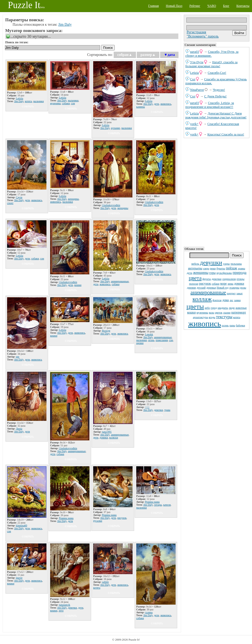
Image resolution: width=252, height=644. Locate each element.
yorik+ (194, 124)
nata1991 (107, 432)
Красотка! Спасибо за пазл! (226, 134)
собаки (216, 284)
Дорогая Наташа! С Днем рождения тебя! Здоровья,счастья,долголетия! (216, 115)
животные (241, 308)
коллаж (202, 299)
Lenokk (149, 334)
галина (149, 612)
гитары (158, 505)
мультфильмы (224, 273)
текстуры (224, 317)
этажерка (234, 288)
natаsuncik (65, 605)
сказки (227, 313)
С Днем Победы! (215, 96)
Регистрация (196, 32)
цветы (195, 307)
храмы (241, 268)
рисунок (205, 283)
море (224, 284)
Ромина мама (66, 518)
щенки (140, 343)
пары (232, 325)
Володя (106, 331)
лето (61, 611)
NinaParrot (197, 90)
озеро (206, 268)
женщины (201, 273)
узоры (226, 264)
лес (232, 300)
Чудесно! (219, 90)
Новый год (222, 288)
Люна (19, 429)
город (214, 308)
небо (207, 308)
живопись (205, 324)
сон (73, 103)
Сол (193, 79)
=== (147, 407)
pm (18, 357)
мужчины (202, 312)
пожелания (162, 340)
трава (167, 410)
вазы (212, 313)
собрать (28, 106)
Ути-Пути (197, 62)
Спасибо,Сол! (217, 73)
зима (230, 284)
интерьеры (195, 268)
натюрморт (239, 312)
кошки (191, 312)
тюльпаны (236, 264)
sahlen (106, 582)
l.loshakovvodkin (111, 205)
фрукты (207, 279)
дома (226, 300)
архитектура (200, 317)
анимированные (208, 292)
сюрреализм (229, 279)
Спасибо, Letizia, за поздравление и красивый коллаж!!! (210, 105)
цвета (195, 278)
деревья (211, 287)
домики (239, 284)
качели (167, 505)
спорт (10, 203)
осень (225, 325)
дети (189, 273)
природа (239, 273)
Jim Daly (65, 25)
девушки (211, 263)
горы (212, 273)
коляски (114, 438)
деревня (191, 288)
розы (243, 287)
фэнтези (217, 300)
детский (201, 288)
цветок (219, 313)
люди (232, 308)
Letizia (194, 73)
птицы (240, 279)
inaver (19, 578)
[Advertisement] (217, 192)
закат (240, 293)
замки (237, 300)
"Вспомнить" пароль (203, 36)
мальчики (39, 101)
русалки (98, 521)
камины (141, 107)
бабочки (241, 325)
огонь (151, 340)
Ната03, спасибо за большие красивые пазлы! (211, 64)
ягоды (212, 317)
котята (237, 317)
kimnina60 (22, 525)
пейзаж (232, 268)
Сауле (19, 197)
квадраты (223, 308)
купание (116, 128)
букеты (221, 268)
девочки (217, 279)
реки (213, 268)
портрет (231, 293)
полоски (194, 284)
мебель (195, 264)
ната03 (195, 52)
